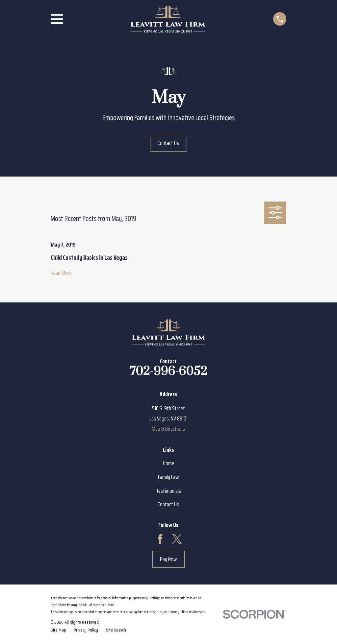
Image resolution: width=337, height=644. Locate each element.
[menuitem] (58, 630)
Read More (61, 273)
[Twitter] (177, 539)
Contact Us (168, 143)
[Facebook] (160, 539)
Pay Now (168, 559)
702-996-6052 (168, 371)
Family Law (168, 477)
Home (168, 463)
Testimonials (168, 491)
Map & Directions (168, 429)
